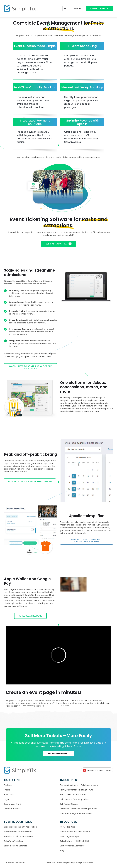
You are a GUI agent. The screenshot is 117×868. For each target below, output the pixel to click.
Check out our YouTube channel (75, 832)
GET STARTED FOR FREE (58, 244)
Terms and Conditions (56, 863)
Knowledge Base (68, 827)
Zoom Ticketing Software (16, 846)
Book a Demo (10, 795)
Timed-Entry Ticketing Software (19, 836)
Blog (62, 851)
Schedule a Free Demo (30, 616)
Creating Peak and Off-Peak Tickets (21, 827)
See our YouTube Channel (97, 770)
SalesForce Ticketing (13, 841)
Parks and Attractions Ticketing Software (79, 809)
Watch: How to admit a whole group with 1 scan (30, 367)
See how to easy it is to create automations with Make (87, 541)
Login (6, 799)
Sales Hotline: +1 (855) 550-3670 (75, 841)
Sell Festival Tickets (69, 804)
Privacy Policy (74, 863)
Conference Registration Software (76, 813)
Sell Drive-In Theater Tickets (73, 795)
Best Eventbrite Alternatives (73, 846)
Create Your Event (100, 9)
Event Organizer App (69, 836)
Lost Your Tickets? (12, 809)
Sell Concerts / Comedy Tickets (75, 799)
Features (8, 785)
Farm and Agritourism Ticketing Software (79, 785)
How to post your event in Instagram (30, 481)
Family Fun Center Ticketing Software (77, 790)
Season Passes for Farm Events (18, 832)
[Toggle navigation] (65, 9)
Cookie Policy (87, 863)
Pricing (7, 790)
